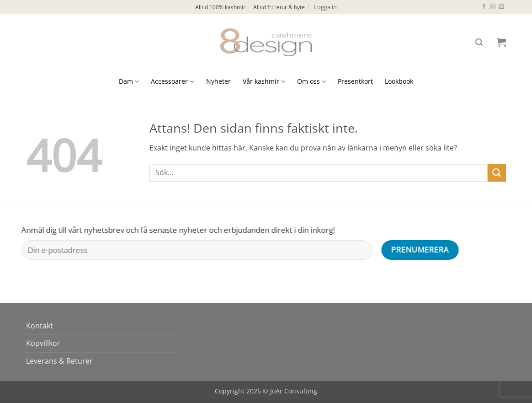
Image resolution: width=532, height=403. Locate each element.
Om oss (311, 81)
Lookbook (399, 81)
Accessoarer (172, 81)
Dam (129, 81)
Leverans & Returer (59, 361)
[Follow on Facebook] (484, 7)
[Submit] (497, 173)
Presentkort (355, 81)
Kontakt (40, 326)
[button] (325, 7)
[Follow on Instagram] (493, 7)
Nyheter (218, 81)
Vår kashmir (264, 81)
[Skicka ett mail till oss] (501, 7)
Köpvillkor (43, 343)
